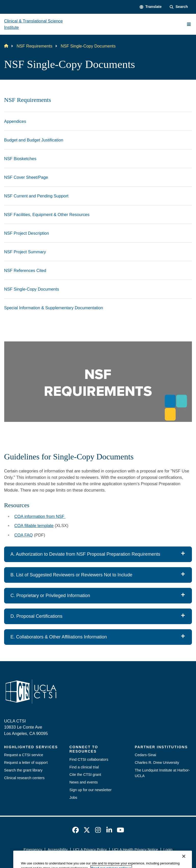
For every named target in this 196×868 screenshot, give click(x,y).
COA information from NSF (40, 516)
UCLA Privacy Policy (90, 850)
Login (168, 850)
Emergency (33, 850)
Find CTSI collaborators (89, 759)
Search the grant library (23, 770)
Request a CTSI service (24, 755)
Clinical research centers (24, 778)
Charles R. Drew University (157, 763)
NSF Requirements (34, 46)
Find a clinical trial (84, 767)
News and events (84, 782)
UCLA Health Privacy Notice (135, 850)
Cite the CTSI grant (85, 775)
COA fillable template (34, 526)
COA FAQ (23, 535)
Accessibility (58, 850)
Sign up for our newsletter (90, 790)
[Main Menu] (189, 24)
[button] (151, 7)
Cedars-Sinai (145, 755)
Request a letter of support (26, 763)
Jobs (73, 798)
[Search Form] (179, 7)
